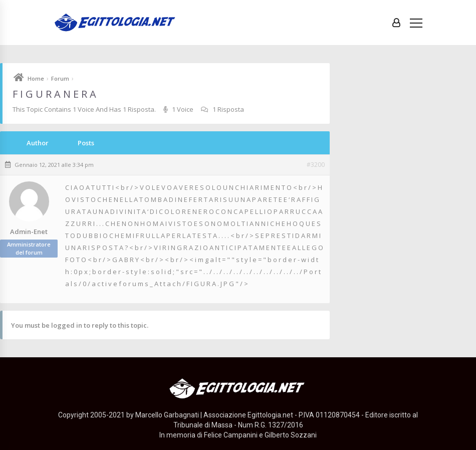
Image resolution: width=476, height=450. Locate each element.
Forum (60, 78)
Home (36, 78)
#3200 (316, 165)
